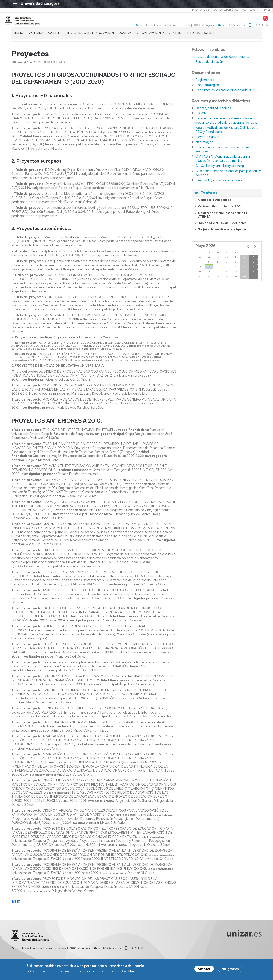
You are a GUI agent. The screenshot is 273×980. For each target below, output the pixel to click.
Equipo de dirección (209, 71)
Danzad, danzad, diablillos (213, 117)
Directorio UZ (190, 10)
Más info (134, 972)
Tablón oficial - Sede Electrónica (222, 232)
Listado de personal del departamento (223, 66)
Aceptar (204, 969)
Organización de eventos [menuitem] (159, 42)
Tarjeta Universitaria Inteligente (222, 238)
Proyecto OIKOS (207, 146)
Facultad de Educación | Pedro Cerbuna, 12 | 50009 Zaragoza (170, 30)
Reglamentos (205, 89)
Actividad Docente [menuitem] (45, 42)
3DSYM (201, 122)
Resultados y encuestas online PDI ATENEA (224, 224)
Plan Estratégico (207, 94)
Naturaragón (204, 151)
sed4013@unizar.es (227, 30)
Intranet (254, 10)
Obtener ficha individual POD (220, 216)
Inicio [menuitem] (19, 42)
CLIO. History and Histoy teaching (220, 175)
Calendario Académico (215, 209)
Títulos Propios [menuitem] (201, 42)
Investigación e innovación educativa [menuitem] (99, 42)
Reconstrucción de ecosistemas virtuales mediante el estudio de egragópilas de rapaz (226, 129)
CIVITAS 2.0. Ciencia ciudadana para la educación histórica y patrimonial (223, 168)
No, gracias (230, 969)
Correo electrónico (215, 10)
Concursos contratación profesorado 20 (224, 99)
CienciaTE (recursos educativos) (219, 189)
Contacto (238, 10)
